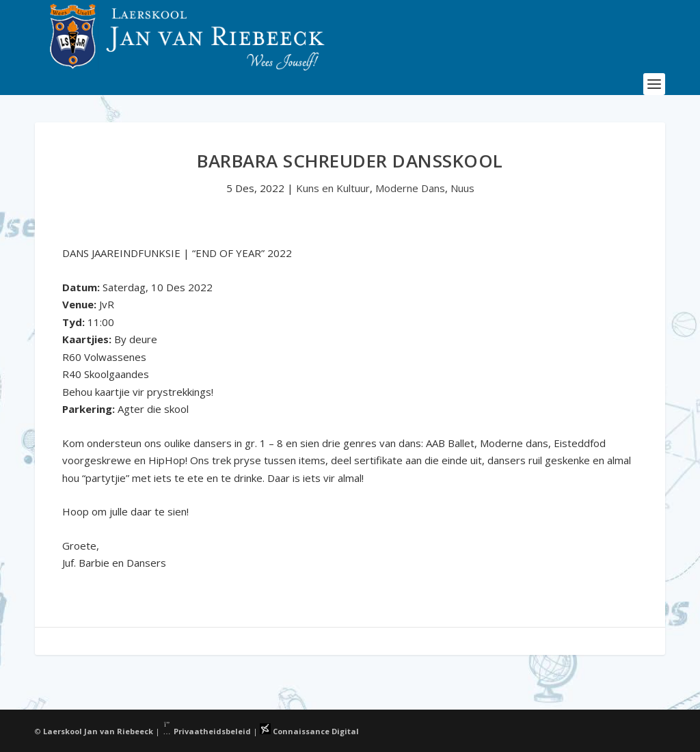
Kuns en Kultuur (333, 188)
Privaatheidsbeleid (206, 731)
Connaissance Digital (309, 731)
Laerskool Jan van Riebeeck (98, 731)
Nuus (462, 188)
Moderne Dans (410, 188)
